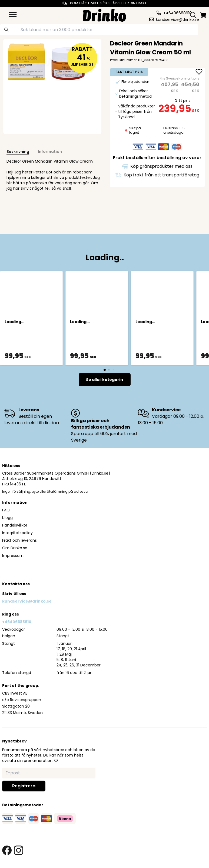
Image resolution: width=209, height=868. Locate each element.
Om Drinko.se (15, 548)
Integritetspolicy (17, 533)
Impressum (13, 555)
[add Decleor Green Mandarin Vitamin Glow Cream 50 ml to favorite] (199, 72)
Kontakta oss (16, 584)
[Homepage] (104, 14)
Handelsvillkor (15, 525)
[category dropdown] (13, 15)
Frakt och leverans (19, 540)
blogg (7, 518)
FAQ (6, 510)
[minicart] (204, 15)
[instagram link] (19, 850)
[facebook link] (7, 850)
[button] (56, 760)
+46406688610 (17, 622)
